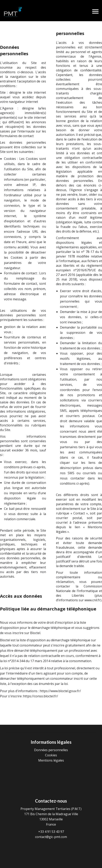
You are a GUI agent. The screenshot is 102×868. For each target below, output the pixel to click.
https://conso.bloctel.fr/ (41, 696)
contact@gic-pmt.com (51, 837)
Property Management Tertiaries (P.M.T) (51, 809)
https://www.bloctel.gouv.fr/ (60, 691)
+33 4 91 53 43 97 (51, 832)
